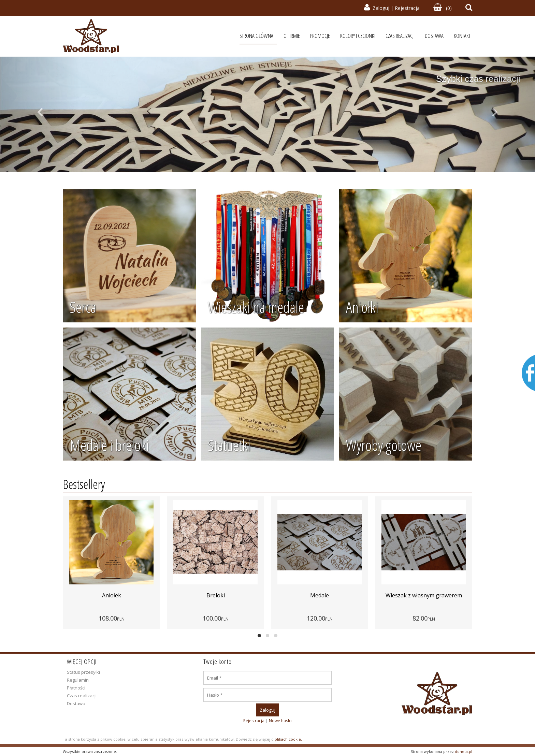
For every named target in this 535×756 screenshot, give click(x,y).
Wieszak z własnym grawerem (457, 595)
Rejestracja (407, 8)
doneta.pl (464, 751)
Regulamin (78, 680)
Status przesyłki (83, 672)
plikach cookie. (288, 739)
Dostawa (76, 703)
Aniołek (144, 595)
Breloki (248, 595)
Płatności (76, 688)
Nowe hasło (280, 721)
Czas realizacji (82, 696)
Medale (353, 595)
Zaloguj (381, 8)
